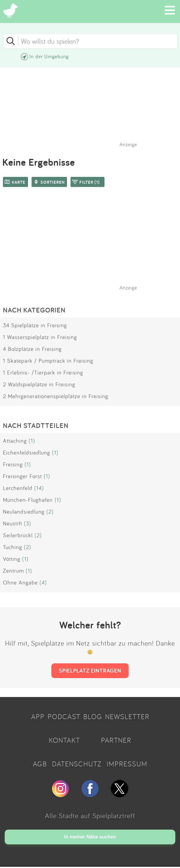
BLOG (93, 716)
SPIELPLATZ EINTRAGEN (90, 670)
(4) (43, 582)
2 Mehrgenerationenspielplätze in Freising (56, 396)
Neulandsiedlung (24, 512)
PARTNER (116, 740)
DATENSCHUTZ (77, 764)
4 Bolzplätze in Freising (32, 349)
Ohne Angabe (20, 582)
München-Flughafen (28, 500)
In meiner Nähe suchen (90, 837)
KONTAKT (64, 740)
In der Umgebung (49, 56)
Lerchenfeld (18, 488)
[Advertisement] (93, 246)
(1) (32, 441)
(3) (28, 523)
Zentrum (13, 571)
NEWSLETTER (127, 716)
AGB (40, 764)
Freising (13, 464)
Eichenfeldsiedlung (27, 452)
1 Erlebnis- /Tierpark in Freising (43, 372)
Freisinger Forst (22, 476)
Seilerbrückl (18, 535)
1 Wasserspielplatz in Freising (40, 337)
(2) (50, 512)
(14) (39, 488)
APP (38, 716)
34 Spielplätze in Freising (35, 325)
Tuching (13, 547)
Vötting (12, 559)
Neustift (13, 523)
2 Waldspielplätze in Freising (39, 384)
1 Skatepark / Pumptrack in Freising (48, 361)
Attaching (15, 441)
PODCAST (64, 716)
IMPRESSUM (127, 764)
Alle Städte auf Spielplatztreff (90, 815)
